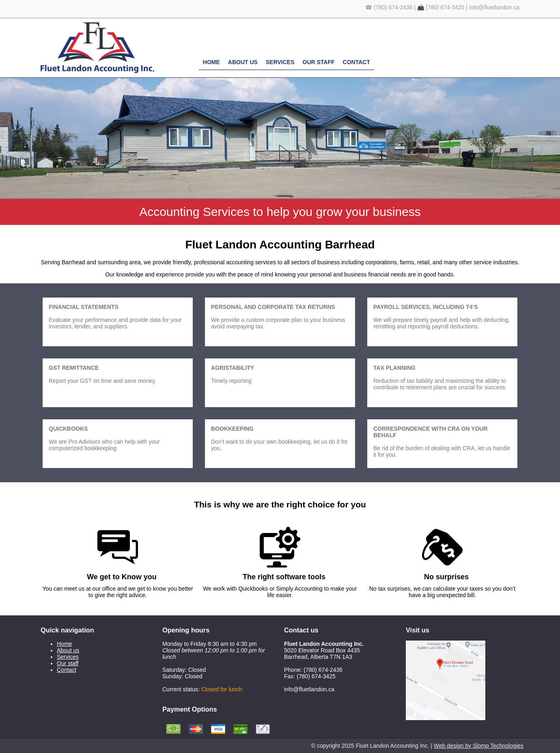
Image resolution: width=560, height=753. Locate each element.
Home (211, 62)
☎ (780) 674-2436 (389, 7)
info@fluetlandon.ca (494, 7)
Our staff (319, 62)
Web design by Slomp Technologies (479, 746)
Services (280, 62)
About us (243, 62)
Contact (356, 62)
